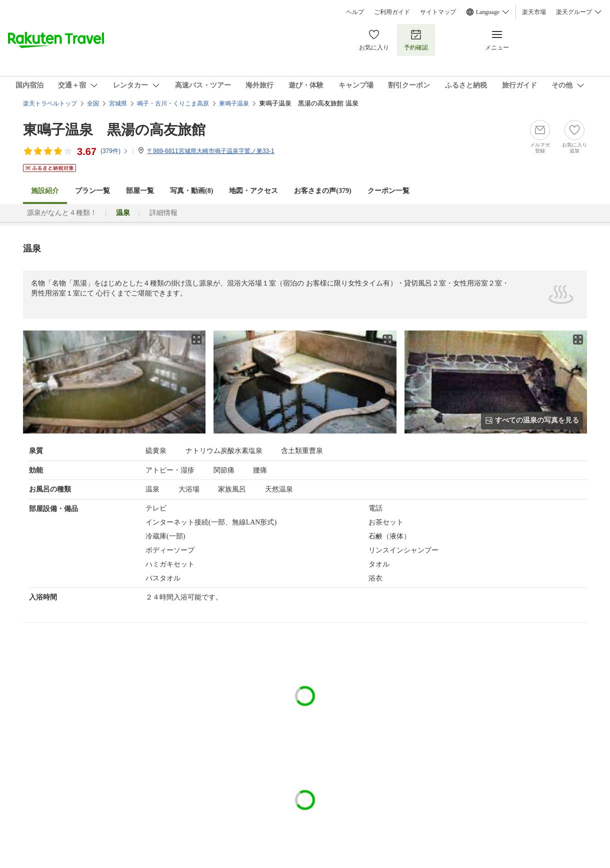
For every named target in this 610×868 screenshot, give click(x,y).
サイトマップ (438, 12)
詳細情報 (163, 213)
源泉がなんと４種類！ (62, 213)
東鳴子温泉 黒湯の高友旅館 (114, 130)
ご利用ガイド (392, 12)
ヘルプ (355, 12)
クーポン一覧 (388, 191)
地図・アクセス (253, 191)
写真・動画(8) (191, 191)
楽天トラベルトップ (50, 103)
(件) (114, 151)
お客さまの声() (322, 191)
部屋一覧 (140, 191)
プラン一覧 (92, 191)
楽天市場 (534, 12)
